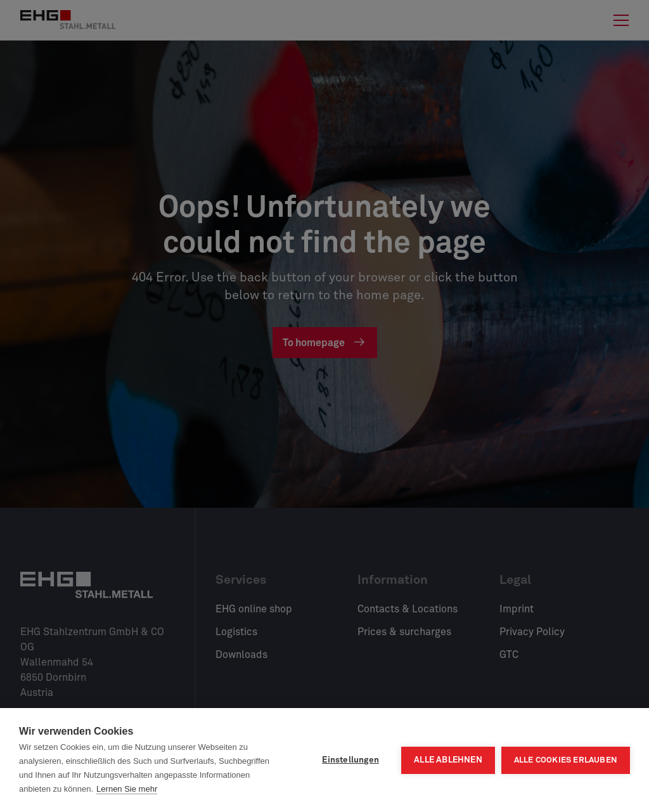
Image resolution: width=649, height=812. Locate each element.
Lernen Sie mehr (127, 789)
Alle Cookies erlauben (566, 760)
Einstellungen (350, 760)
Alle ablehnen (448, 760)
